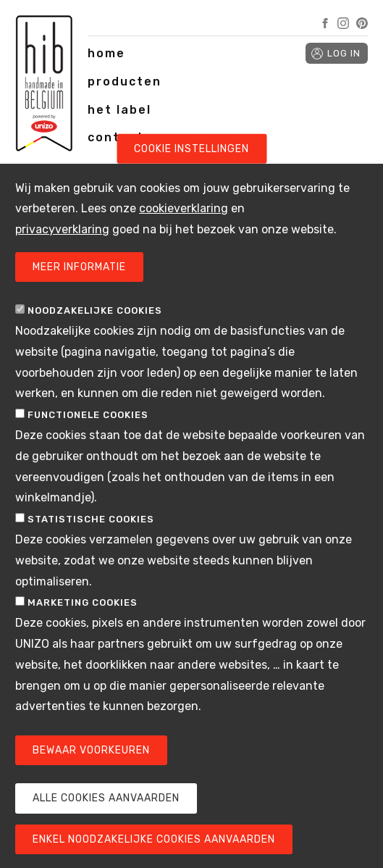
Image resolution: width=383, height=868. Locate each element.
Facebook (325, 23)
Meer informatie (79, 292)
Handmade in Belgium (44, 87)
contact (116, 137)
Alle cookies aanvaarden (106, 823)
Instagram (343, 23)
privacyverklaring (62, 255)
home (106, 53)
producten (125, 82)
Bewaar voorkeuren (91, 776)
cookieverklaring (184, 234)
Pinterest (362, 23)
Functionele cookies (88, 440)
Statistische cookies (91, 544)
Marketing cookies (83, 629)
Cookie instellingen (191, 174)
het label (119, 110)
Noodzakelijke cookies (95, 336)
